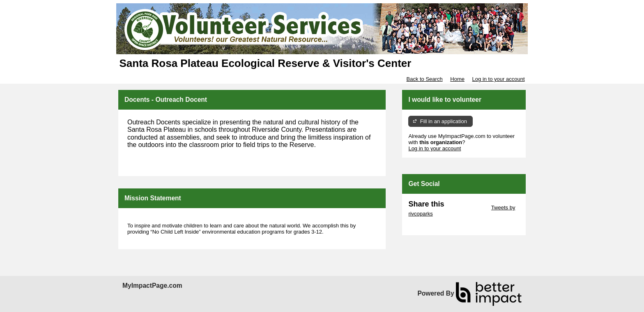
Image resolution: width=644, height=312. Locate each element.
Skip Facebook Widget (435, 226)
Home (457, 79)
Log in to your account (499, 79)
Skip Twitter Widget (467, 208)
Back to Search (424, 79)
